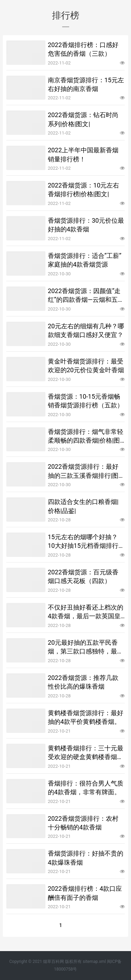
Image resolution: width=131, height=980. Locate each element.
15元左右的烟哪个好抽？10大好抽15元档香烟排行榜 (83, 542)
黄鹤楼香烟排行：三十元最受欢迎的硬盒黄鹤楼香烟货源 (86, 753)
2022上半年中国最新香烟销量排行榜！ (83, 154)
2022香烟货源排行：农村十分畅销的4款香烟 (83, 823)
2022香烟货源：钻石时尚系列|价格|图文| (83, 119)
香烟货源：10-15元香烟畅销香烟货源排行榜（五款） (86, 401)
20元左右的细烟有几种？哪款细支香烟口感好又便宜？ (86, 330)
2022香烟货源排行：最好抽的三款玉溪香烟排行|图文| (83, 471)
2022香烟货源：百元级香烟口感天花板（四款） (83, 576)
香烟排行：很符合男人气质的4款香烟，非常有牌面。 (86, 788)
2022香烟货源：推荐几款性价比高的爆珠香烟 (83, 682)
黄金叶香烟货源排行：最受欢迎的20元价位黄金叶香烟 (86, 366)
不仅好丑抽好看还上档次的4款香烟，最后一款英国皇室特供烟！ (86, 612)
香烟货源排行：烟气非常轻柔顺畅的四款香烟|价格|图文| (86, 436)
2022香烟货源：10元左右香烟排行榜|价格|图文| (84, 190)
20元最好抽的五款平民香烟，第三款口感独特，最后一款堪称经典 (86, 647)
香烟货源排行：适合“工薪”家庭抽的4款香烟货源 (85, 260)
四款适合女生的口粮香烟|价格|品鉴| (83, 506)
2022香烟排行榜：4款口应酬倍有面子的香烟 (85, 893)
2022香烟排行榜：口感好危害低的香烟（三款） (83, 49)
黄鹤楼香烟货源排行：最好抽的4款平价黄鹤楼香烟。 (86, 717)
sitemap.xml (94, 962)
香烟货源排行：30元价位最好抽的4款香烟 (86, 225)
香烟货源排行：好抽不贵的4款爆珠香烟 (86, 858)
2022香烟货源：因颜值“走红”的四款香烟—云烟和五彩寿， (86, 296)
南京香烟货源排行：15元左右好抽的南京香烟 (86, 84)
